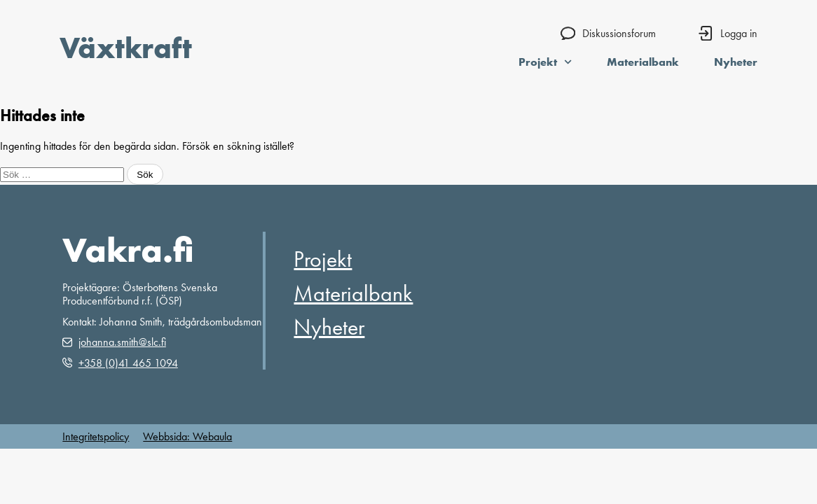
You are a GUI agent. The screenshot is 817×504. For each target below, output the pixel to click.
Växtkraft (126, 48)
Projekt (545, 62)
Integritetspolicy (96, 436)
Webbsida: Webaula (187, 436)
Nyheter (736, 62)
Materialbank (643, 62)
